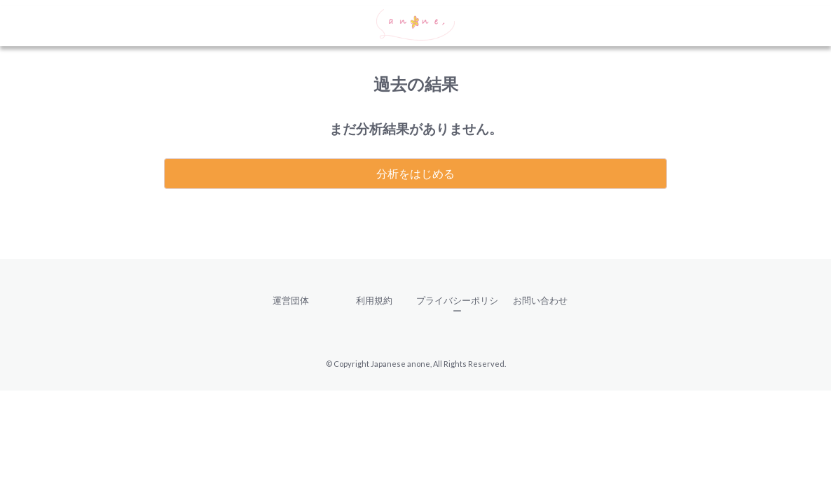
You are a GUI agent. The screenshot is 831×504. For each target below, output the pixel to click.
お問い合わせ (540, 300)
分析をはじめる (415, 173)
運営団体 (291, 300)
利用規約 (374, 300)
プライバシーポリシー (457, 306)
